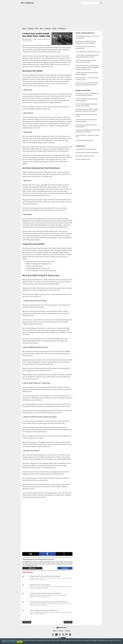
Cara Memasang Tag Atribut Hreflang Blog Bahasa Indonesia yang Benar (87, 84)
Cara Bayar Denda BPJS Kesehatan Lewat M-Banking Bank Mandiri (88, 131)
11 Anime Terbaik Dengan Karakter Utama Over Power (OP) (86, 61)
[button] (31, 554)
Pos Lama (68, 622)
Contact (68, 631)
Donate (65, 568)
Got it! (20, 642)
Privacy (61, 631)
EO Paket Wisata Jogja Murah (84, 140)
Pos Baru (27, 622)
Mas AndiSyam (27, 3)
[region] (62, 16)
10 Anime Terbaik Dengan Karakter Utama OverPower (86, 120)
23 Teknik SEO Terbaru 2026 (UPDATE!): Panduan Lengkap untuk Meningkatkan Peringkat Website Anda (88, 67)
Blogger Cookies (12, 642)
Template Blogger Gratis (83, 159)
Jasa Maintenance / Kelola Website (86, 149)
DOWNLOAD (62, 628)
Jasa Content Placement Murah (85, 156)
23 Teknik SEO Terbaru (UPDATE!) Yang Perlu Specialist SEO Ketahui (87, 94)
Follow (32, 568)
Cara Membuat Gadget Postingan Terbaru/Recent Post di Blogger (86, 42)
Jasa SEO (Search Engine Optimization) (87, 152)
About (55, 631)
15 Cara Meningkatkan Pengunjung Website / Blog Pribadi (86, 105)
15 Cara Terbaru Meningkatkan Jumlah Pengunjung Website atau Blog (87, 56)
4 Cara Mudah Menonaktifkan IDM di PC (88, 52)
